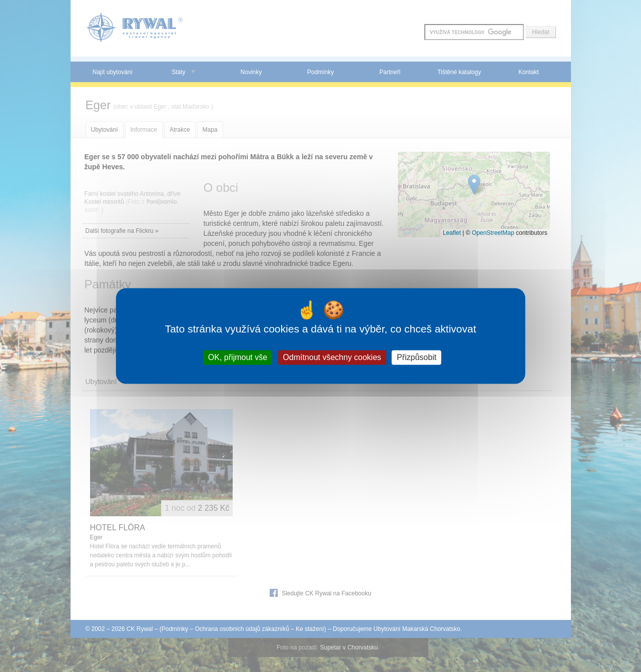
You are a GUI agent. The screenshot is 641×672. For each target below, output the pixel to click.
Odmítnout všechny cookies (332, 357)
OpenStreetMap (493, 233)
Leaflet (452, 233)
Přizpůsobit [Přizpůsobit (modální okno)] (417, 357)
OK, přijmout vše (238, 357)
